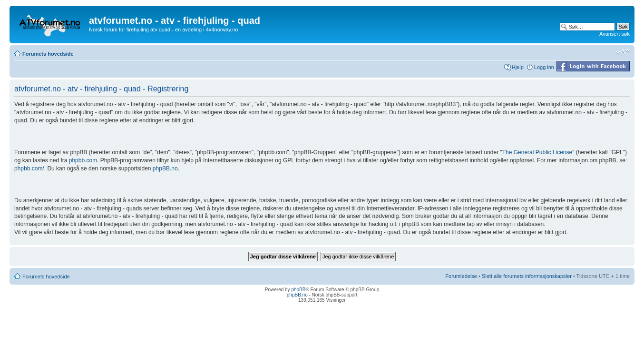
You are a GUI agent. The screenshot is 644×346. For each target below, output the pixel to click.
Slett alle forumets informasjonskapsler (527, 276)
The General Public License (537, 152)
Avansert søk (615, 34)
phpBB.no (165, 168)
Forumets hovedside (48, 54)
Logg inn (544, 67)
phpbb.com (83, 160)
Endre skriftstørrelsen (623, 52)
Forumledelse (461, 276)
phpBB (298, 290)
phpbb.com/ (29, 168)
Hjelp (518, 67)
